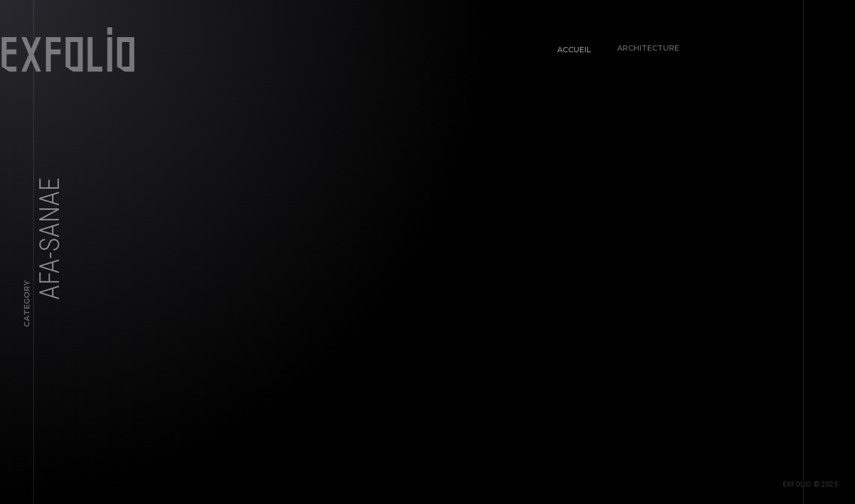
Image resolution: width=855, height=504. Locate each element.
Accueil (571, 46)
